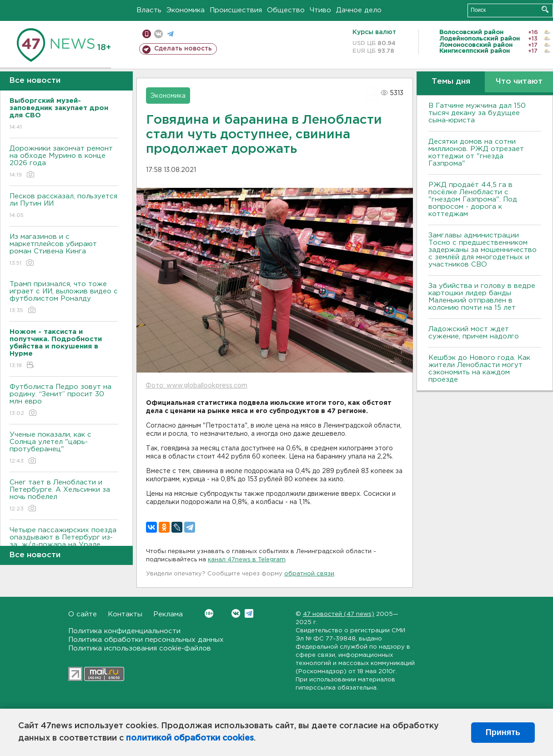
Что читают (519, 82)
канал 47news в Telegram (247, 560)
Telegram (249, 613)
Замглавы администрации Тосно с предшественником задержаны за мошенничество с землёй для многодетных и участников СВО (483, 250)
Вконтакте (209, 613)
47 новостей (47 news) (339, 614)
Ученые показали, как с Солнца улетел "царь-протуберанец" (64, 448)
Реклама (168, 614)
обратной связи (309, 574)
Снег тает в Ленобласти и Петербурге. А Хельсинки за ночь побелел (64, 496)
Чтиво (320, 10)
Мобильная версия (147, 34)
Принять (503, 732)
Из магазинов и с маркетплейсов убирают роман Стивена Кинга (64, 250)
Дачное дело (359, 10)
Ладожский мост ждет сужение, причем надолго (474, 333)
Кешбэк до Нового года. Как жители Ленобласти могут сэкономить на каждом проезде (479, 369)
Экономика (186, 10)
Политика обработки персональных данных (146, 640)
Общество (286, 10)
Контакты (125, 614)
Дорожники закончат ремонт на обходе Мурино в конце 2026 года (64, 162)
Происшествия (236, 10)
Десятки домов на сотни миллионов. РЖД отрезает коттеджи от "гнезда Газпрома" (476, 153)
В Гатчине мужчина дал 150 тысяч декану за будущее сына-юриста (477, 113)
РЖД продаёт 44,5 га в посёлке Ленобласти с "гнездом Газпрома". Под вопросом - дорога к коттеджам (473, 199)
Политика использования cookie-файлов (140, 648)
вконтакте (158, 34)
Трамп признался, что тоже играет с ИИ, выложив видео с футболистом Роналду (64, 298)
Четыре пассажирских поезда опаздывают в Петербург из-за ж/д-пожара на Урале (64, 544)
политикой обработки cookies (190, 738)
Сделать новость (183, 49)
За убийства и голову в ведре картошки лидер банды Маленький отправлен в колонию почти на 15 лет (482, 297)
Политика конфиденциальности (124, 631)
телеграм (170, 34)
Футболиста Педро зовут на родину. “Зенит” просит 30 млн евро (64, 401)
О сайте (83, 614)
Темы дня (451, 82)
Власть (149, 10)
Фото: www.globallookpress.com (196, 386)
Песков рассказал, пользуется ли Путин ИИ (64, 206)
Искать (545, 9)
